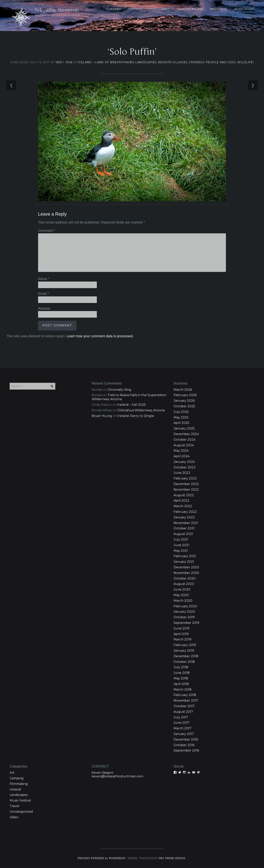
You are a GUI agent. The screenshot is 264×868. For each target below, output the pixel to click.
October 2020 (185, 579)
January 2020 (184, 612)
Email (43, 294)
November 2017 (186, 701)
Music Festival (20, 801)
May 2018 (181, 679)
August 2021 (183, 534)
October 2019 (184, 618)
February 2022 (185, 512)
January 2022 (184, 518)
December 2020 (186, 568)
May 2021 (181, 551)
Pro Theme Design (172, 859)
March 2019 (182, 640)
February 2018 (185, 695)
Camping (17, 779)
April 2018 (181, 684)
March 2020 (183, 601)
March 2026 (183, 390)
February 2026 (185, 395)
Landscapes (19, 795)
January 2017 (184, 734)
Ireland (15, 790)
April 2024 (181, 457)
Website (44, 309)
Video (14, 818)
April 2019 (181, 634)
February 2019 (185, 645)
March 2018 (183, 690)
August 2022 (184, 496)
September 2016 (186, 751)
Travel (14, 806)
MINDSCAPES (219, 9)
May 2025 (181, 418)
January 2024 (184, 462)
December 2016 (186, 740)
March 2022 (183, 507)
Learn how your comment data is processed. (100, 336)
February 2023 (185, 479)
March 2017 (182, 729)
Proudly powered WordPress (101, 859)
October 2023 (184, 468)
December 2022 (186, 484)
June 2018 (182, 673)
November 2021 (186, 523)
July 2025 (181, 412)
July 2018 (181, 668)
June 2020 (182, 590)
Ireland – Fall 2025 (132, 405)
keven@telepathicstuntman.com (117, 777)
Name (44, 279)
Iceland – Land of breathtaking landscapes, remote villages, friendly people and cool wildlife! (166, 62)
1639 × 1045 (64, 62)
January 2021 (184, 562)
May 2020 (181, 595)
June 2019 (181, 629)
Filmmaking (19, 784)
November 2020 (186, 573)
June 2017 (181, 723)
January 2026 (184, 401)
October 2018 (184, 662)
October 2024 (184, 440)
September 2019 (186, 623)
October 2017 (184, 706)
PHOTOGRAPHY (160, 9)
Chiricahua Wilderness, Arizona (141, 411)
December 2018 (186, 657)
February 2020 (185, 607)
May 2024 (181, 451)
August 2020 (184, 584)
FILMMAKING (113, 9)
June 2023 (182, 473)
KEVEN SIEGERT (244, 9)
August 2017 (183, 712)
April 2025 (181, 423)
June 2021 (181, 545)
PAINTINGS (135, 9)
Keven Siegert (103, 773)
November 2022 (186, 490)
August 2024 (184, 446)
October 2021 (184, 529)
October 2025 (184, 407)
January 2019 (184, 651)
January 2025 (184, 429)
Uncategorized (21, 812)
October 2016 (184, 745)
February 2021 (185, 556)
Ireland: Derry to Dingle (136, 416)
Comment (46, 231)
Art (12, 773)
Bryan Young (102, 416)
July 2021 (181, 540)
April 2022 (181, 501)
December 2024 (186, 434)
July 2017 (181, 718)
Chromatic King (119, 390)
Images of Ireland (190, 9)
